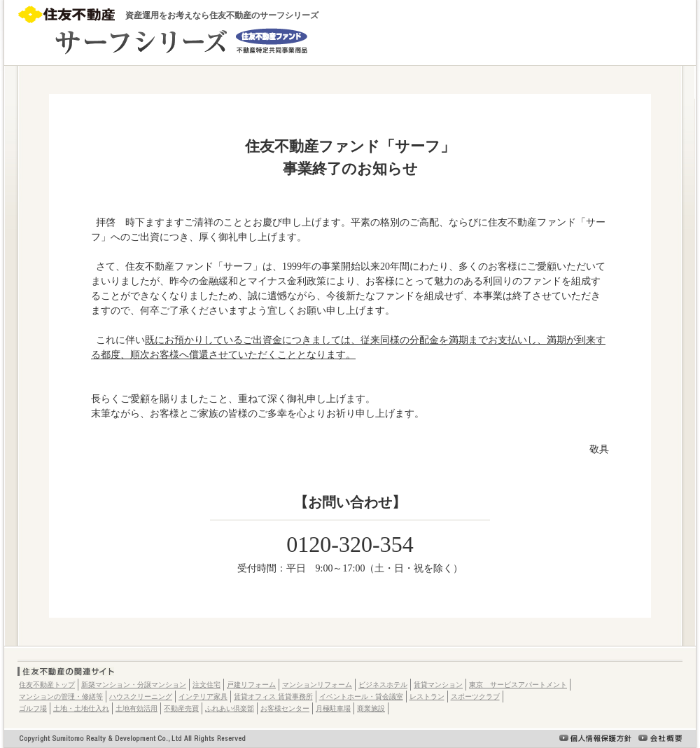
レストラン (427, 697)
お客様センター (285, 708)
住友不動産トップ (47, 685)
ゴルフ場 (33, 708)
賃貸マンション (438, 685)
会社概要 (660, 738)
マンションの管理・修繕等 (61, 697)
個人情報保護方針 (595, 738)
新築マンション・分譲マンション (134, 685)
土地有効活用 (136, 708)
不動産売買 (181, 708)
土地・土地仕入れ (81, 708)
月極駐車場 (333, 708)
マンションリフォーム (317, 685)
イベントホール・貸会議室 (361, 697)
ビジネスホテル (383, 685)
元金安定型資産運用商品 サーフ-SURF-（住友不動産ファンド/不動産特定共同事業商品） (163, 41)
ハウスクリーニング (141, 697)
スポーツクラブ (475, 697)
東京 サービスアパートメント (518, 685)
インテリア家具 (203, 697)
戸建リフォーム (251, 685)
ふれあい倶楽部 (230, 708)
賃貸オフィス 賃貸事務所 (273, 697)
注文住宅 (206, 685)
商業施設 (371, 708)
